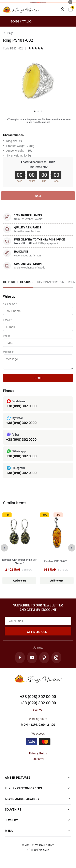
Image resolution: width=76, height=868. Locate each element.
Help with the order (18, 282)
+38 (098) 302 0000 (21, 423)
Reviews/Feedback (51, 282)
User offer (38, 759)
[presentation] (4, 548)
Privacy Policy (38, 753)
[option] (18, 283)
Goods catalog (17, 21)
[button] (35, 111)
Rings (10, 33)
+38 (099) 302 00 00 (38, 703)
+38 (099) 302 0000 (21, 406)
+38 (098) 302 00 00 (38, 696)
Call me (38, 710)
